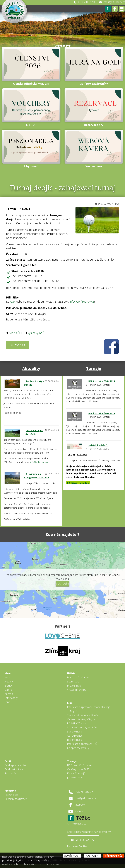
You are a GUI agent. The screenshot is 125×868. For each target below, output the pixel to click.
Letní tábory (11, 698)
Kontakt (9, 694)
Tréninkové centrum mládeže (83, 715)
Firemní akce (11, 795)
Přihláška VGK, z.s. (77, 723)
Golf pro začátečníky (78, 748)
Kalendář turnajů (76, 773)
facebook (80, 805)
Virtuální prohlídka (77, 690)
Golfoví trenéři (75, 736)
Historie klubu (74, 740)
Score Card (73, 682)
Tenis (7, 702)
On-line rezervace (77, 824)
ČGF (13, 302)
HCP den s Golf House (79, 765)
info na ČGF (16, 333)
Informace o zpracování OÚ (82, 744)
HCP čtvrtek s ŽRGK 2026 (102, 381)
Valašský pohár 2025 (78, 769)
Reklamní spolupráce (16, 799)
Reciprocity (10, 773)
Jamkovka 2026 (75, 778)
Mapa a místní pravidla (79, 677)
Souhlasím (63, 584)
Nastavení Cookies (77, 846)
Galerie (8, 690)
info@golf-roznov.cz (114, 2)
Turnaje (94, 368)
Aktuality (31, 368)
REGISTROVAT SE (83, 840)
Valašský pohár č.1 (98, 445)
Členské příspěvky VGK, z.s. (81, 719)
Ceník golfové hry (14, 769)
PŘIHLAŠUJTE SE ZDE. (78, 483)
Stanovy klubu (74, 732)
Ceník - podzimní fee (15, 765)
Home (8, 677)
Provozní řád (74, 686)
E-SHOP (9, 686)
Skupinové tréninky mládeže (82, 727)
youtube (79, 811)
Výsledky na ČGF (38, 333)
